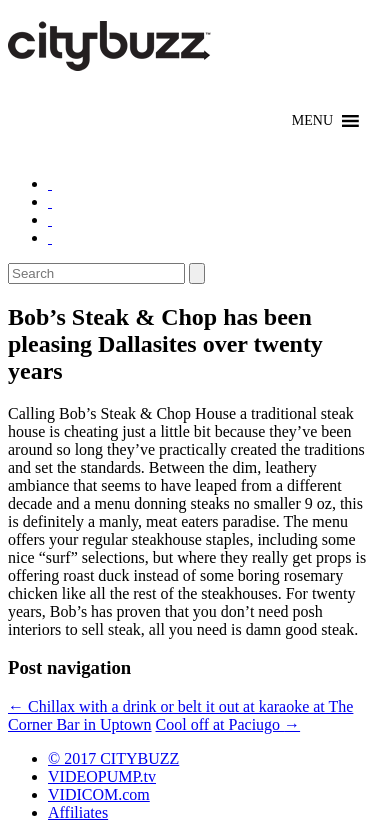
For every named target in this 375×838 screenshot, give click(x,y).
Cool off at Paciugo (228, 724)
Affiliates (78, 812)
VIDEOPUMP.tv (102, 776)
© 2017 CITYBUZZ (113, 758)
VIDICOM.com (99, 794)
